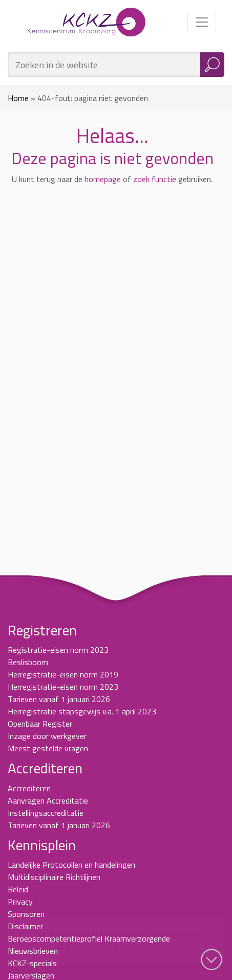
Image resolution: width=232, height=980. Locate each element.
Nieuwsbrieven (33, 951)
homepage (103, 179)
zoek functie (155, 179)
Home (18, 98)
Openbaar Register (40, 724)
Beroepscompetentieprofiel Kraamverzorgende (89, 938)
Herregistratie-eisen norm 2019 (63, 674)
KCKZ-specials (32, 963)
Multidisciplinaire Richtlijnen (54, 877)
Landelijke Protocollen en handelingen (71, 865)
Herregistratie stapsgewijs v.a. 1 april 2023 (82, 711)
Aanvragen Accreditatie (48, 801)
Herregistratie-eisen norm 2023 (63, 687)
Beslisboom (28, 662)
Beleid (18, 889)
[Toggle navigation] (202, 22)
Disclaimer (25, 926)
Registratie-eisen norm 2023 (58, 650)
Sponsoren (26, 914)
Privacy (20, 902)
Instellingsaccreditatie (46, 813)
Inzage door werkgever (47, 736)
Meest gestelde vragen (48, 748)
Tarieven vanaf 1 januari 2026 (59, 699)
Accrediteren (29, 788)
